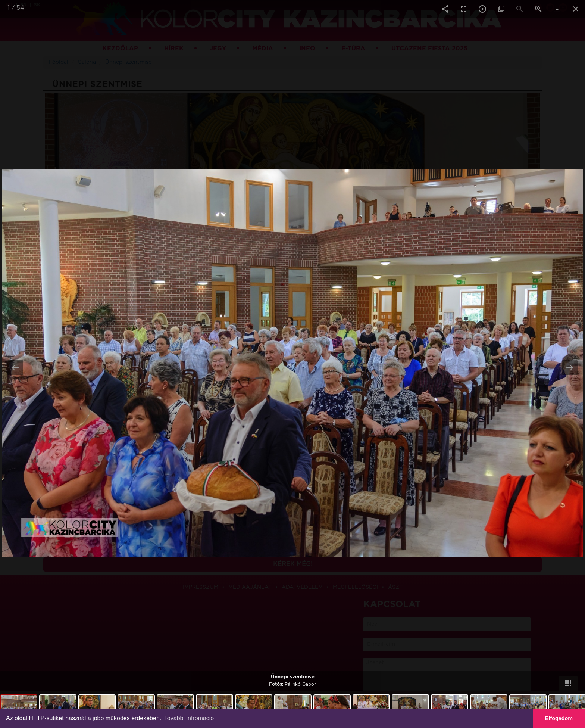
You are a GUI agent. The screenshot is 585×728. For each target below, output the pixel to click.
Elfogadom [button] (559, 718)
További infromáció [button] (189, 718)
